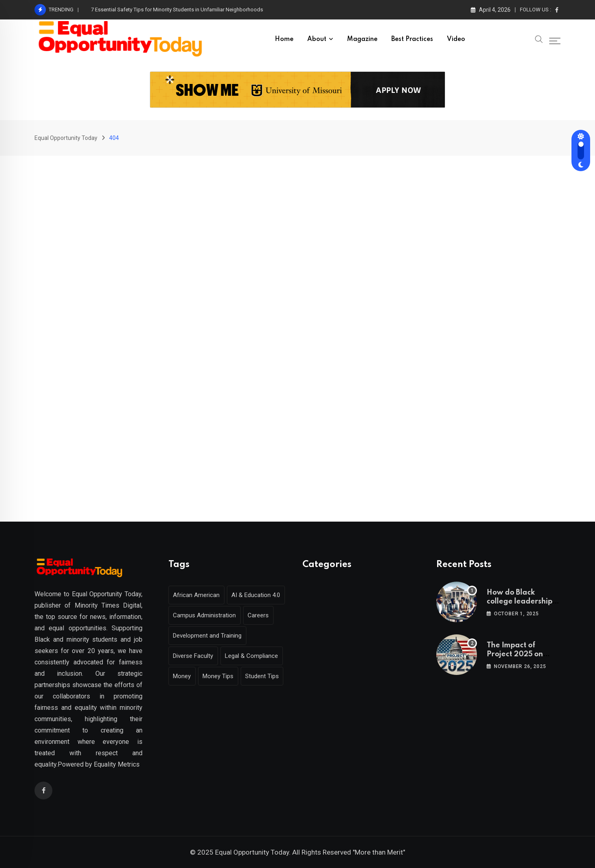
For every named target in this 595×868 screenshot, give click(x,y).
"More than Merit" (379, 852)
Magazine (362, 39)
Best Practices (412, 39)
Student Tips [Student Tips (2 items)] (267, 676)
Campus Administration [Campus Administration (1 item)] (206, 615)
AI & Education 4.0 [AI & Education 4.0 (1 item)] (259, 595)
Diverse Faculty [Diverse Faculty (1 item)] (194, 656)
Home (284, 39)
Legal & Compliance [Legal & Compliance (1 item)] (255, 656)
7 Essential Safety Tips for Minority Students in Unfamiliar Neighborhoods (177, 10)
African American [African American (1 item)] (197, 595)
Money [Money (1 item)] (183, 676)
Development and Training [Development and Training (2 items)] (208, 636)
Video (456, 39)
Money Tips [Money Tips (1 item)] (221, 676)
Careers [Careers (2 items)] (261, 615)
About (317, 39)
